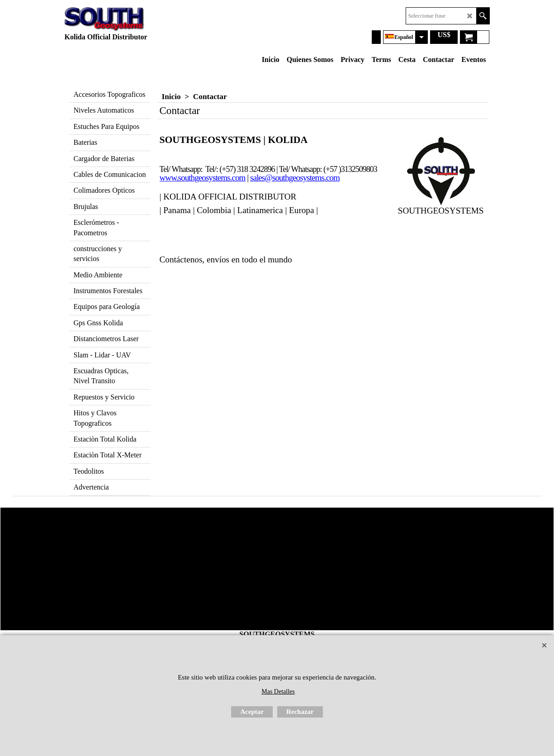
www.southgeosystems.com (203, 178)
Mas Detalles (278, 692)
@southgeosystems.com (302, 178)
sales (257, 178)
